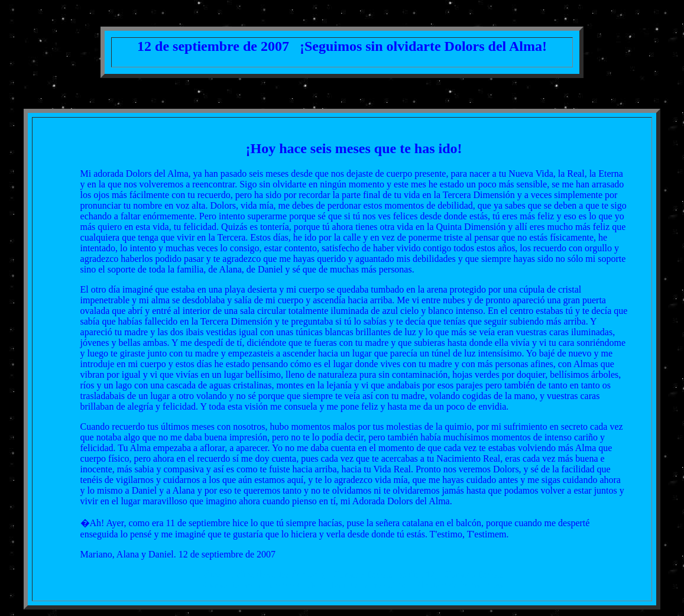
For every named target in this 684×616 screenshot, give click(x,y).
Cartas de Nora (232, 585)
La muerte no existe (368, 585)
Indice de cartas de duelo (277, 574)
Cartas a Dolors (474, 574)
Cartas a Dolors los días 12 (384, 574)
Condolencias (295, 585)
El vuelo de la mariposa (460, 585)
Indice (209, 574)
